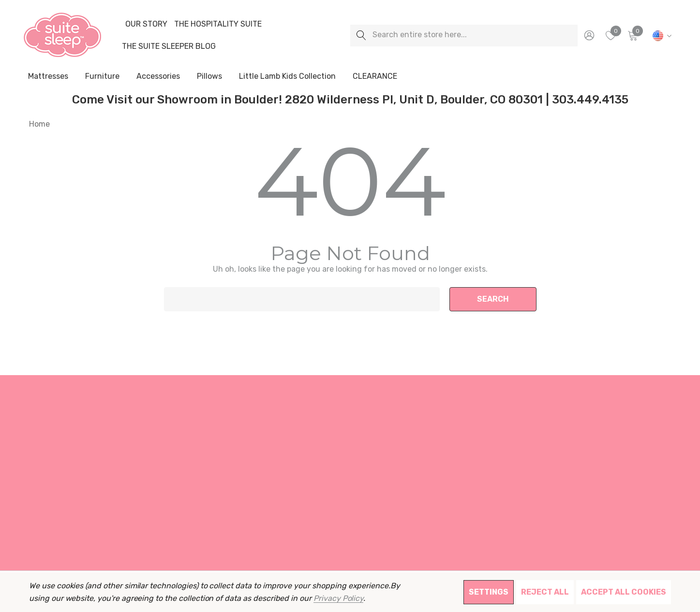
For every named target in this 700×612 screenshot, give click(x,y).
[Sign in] (588, 35)
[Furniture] (102, 76)
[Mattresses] (48, 77)
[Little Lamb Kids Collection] (287, 77)
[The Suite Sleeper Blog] (169, 46)
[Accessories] (158, 77)
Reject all (545, 592)
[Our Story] (146, 24)
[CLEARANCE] (375, 76)
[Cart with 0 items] (632, 35)
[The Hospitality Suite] (218, 24)
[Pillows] (209, 77)
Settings (489, 592)
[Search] (361, 36)
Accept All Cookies (624, 592)
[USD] (661, 35)
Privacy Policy (338, 598)
